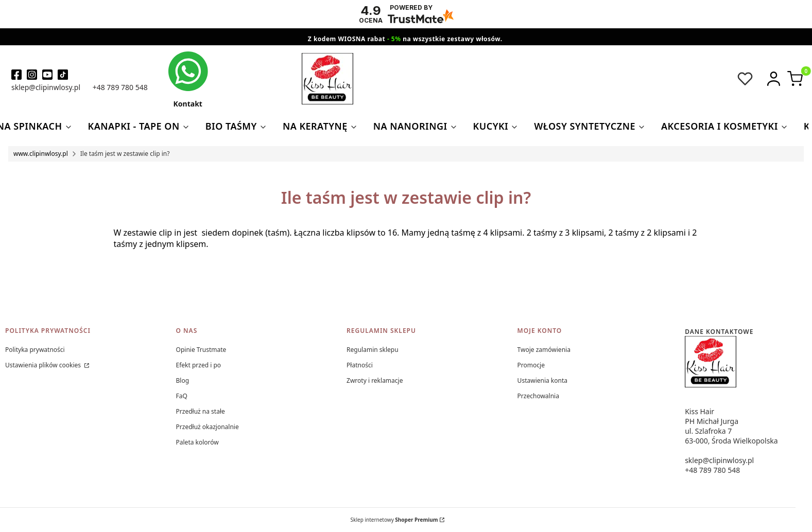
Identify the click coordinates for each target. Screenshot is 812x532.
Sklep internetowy (394, 520)
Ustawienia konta (542, 380)
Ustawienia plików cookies (44, 365)
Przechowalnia (538, 396)
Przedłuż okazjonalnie (208, 427)
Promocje (531, 365)
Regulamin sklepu (373, 350)
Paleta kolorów (197, 442)
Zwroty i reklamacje (375, 380)
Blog (183, 380)
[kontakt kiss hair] (188, 79)
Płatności (360, 365)
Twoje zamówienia (544, 350)
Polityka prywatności (35, 350)
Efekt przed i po (199, 365)
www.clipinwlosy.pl (41, 154)
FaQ (182, 396)
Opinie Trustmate (201, 350)
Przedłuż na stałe (201, 411)
